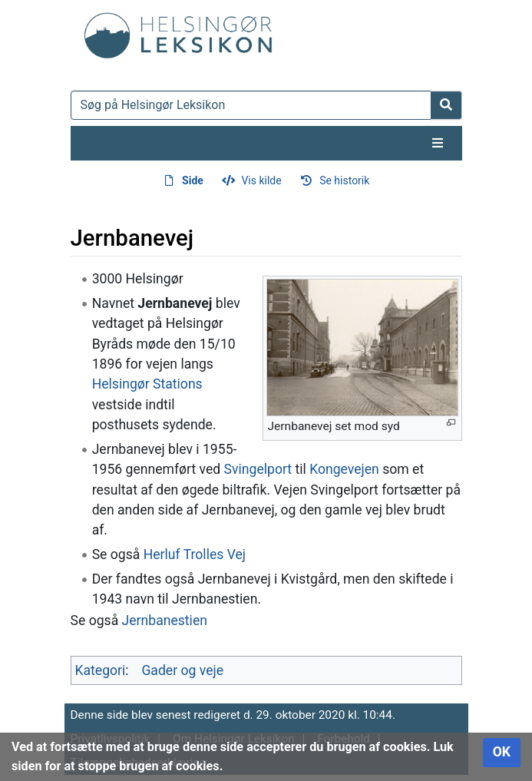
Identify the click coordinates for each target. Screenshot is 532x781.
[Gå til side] (446, 105)
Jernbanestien (165, 620)
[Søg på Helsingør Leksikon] (251, 105)
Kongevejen (344, 469)
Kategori (101, 670)
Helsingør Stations (147, 384)
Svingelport (258, 469)
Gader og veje (182, 670)
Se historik (344, 180)
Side (193, 180)
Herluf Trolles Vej (195, 554)
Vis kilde (261, 180)
